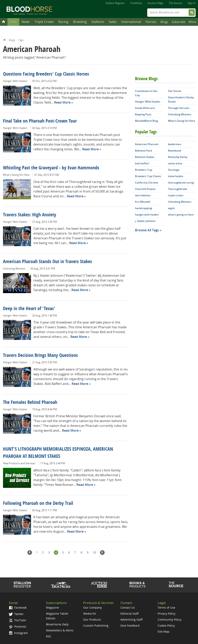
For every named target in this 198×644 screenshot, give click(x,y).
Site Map (163, 632)
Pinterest (17, 627)
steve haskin (176, 176)
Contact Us (128, 608)
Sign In (192, 3)
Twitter (16, 614)
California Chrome (146, 183)
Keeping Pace (143, 114)
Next (102, 553)
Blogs (164, 22)
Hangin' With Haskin (15, 81)
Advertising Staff (131, 620)
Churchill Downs (145, 189)
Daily (13, 22)
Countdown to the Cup (146, 93)
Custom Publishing (96, 626)
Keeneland (174, 151)
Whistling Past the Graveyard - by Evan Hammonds (51, 168)
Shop (137, 585)
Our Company (92, 608)
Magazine (52, 608)
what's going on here (181, 215)
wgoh (171, 208)
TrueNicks (136, 3)
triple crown (176, 195)
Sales (113, 22)
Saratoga (174, 170)
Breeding (80, 22)
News (26, 22)
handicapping (143, 208)
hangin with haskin (147, 215)
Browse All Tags (147, 230)
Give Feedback (130, 626)
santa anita (175, 163)
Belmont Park (143, 151)
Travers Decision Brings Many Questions (40, 356)
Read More (62, 102)
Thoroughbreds (177, 189)
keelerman (175, 144)
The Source (175, 3)
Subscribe (178, 22)
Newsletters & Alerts (60, 630)
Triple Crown (44, 22)
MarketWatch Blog (146, 121)
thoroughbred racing (181, 183)
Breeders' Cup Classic (148, 176)
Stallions (98, 22)
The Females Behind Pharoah (30, 403)
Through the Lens (179, 108)
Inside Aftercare (145, 108)
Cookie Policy (166, 626)
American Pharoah (147, 144)
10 (94, 552)
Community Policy (169, 620)
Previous (30, 553)
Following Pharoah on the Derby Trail (38, 504)
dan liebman (143, 195)
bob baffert (142, 163)
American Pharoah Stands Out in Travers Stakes (47, 262)
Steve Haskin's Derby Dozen (181, 99)
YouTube (17, 620)
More (192, 22)
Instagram (18, 633)
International (131, 22)
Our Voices (175, 91)
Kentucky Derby (178, 157)
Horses (151, 22)
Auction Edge (155, 3)
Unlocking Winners (14, 269)
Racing (63, 22)
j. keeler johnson (145, 221)
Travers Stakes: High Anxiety (30, 215)
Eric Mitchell (143, 202)
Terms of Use (166, 608)
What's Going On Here (16, 175)
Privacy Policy (166, 614)
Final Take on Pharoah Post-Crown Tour (40, 121)
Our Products (92, 620)
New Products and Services (19, 463)
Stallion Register (115, 3)
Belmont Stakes (145, 157)
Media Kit (90, 614)
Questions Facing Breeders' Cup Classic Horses (46, 74)
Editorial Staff (129, 614)
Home (4, 39)
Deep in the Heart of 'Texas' (29, 309)
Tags (21, 40)
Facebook (18, 608)
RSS (48, 636)
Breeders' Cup (144, 170)
